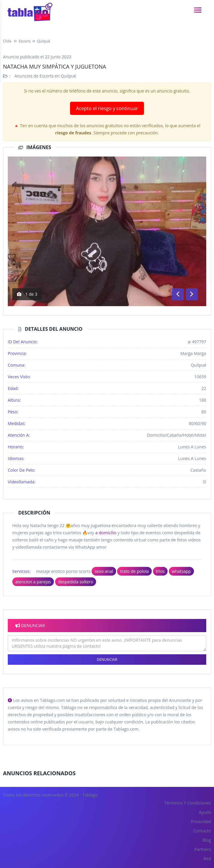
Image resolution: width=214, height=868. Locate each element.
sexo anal (104, 571)
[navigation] (198, 10)
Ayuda (205, 812)
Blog (207, 840)
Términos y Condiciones (188, 803)
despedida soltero (76, 582)
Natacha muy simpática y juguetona (54, 66)
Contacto (202, 831)
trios (160, 571)
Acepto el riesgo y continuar (107, 108)
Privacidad (201, 821)
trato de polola (134, 571)
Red (207, 859)
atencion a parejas (33, 582)
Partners (203, 849)
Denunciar (107, 660)
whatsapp (181, 571)
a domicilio (106, 533)
